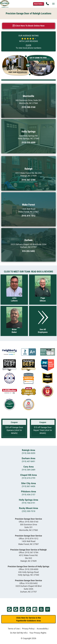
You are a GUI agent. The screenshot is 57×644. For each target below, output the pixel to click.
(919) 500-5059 (28, 453)
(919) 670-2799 (28, 478)
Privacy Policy (28, 629)
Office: (29, 522)
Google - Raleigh (22, 609)
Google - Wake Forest (16, 609)
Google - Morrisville (9, 609)
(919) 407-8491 (28, 461)
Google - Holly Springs (28, 609)
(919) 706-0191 (28, 503)
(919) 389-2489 (28, 470)
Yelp (41, 609)
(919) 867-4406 (28, 486)
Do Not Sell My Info (19, 633)
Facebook (35, 609)
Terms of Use (14, 629)
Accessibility (42, 629)
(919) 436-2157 (28, 495)
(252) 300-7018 (28, 511)
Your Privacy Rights (38, 633)
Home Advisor (48, 609)
